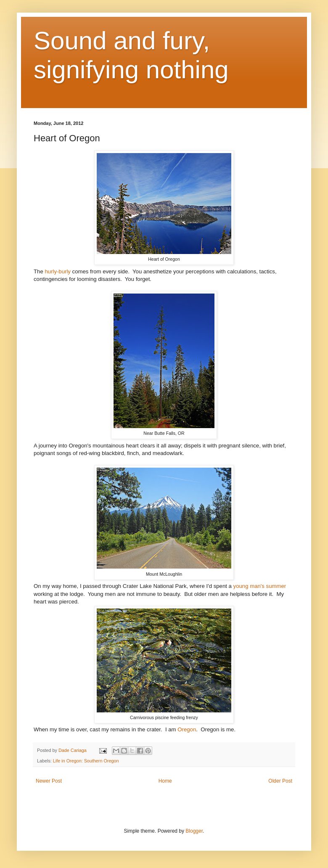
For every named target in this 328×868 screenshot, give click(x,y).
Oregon (187, 729)
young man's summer (260, 586)
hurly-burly (58, 271)
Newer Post (49, 781)
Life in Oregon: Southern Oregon (86, 761)
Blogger (194, 831)
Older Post (280, 781)
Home (165, 781)
